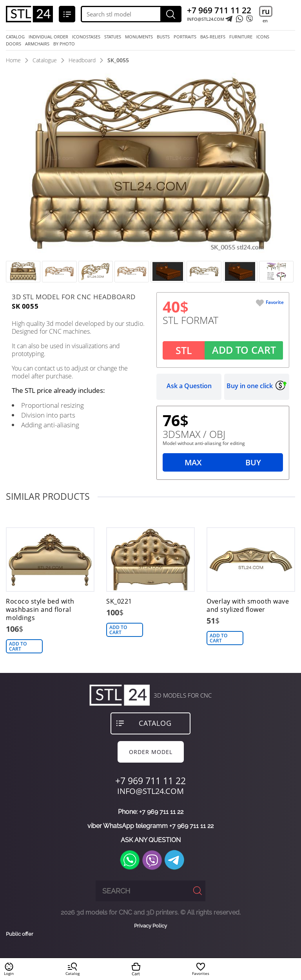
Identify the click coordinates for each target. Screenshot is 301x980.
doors (14, 44)
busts (163, 37)
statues (113, 37)
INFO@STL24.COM (206, 19)
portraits (185, 37)
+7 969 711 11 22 (219, 10)
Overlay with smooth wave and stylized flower (248, 606)
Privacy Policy (150, 926)
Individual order (48, 37)
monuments (139, 37)
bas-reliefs (213, 37)
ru (266, 11)
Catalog (15, 37)
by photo (64, 44)
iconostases (86, 37)
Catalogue (45, 60)
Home (13, 60)
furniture (241, 37)
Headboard (82, 60)
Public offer (20, 934)
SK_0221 (119, 601)
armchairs (37, 44)
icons (263, 37)
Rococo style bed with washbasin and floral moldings (40, 610)
